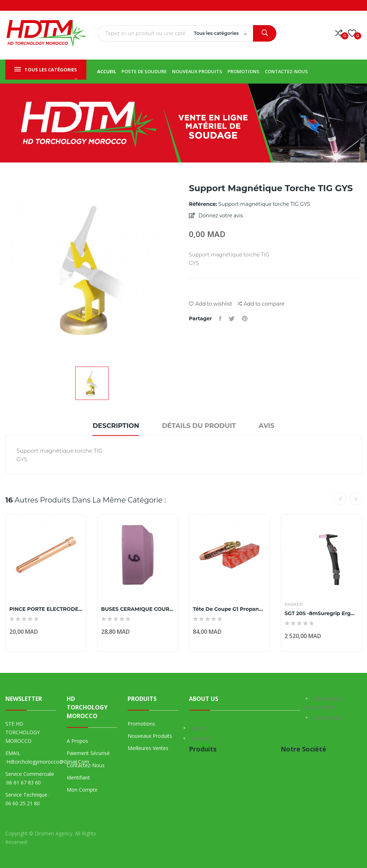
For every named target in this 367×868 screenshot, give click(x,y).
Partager (220, 319)
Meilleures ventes (148, 748)
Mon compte (82, 790)
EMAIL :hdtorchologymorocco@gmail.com (31, 757)
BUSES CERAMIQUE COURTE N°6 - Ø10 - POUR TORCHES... (138, 609)
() (352, 33)
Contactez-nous (86, 765)
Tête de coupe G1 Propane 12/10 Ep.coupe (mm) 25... (229, 609)
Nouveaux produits (150, 736)
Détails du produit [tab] (199, 426)
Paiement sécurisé (88, 753)
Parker (294, 604)
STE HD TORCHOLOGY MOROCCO (23, 732)
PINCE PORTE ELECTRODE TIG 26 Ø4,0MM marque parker (46, 609)
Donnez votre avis (220, 216)
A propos (77, 741)
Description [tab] (116, 426)
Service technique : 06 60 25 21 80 (28, 799)
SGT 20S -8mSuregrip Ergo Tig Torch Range (321, 613)
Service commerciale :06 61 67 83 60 (30, 778)
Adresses (201, 738)
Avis (267, 426)
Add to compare (261, 304)
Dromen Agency (54, 833)
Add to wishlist (211, 304)
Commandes (328, 718)
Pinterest (245, 319)
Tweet (232, 319)
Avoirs (198, 728)
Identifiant (78, 777)
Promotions (141, 724)
